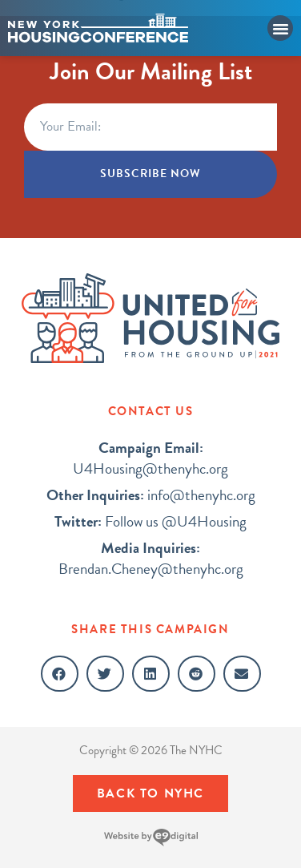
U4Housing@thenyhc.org (150, 458)
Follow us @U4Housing (150, 521)
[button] (280, 28)
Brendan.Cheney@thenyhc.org (151, 559)
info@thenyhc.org (151, 495)
